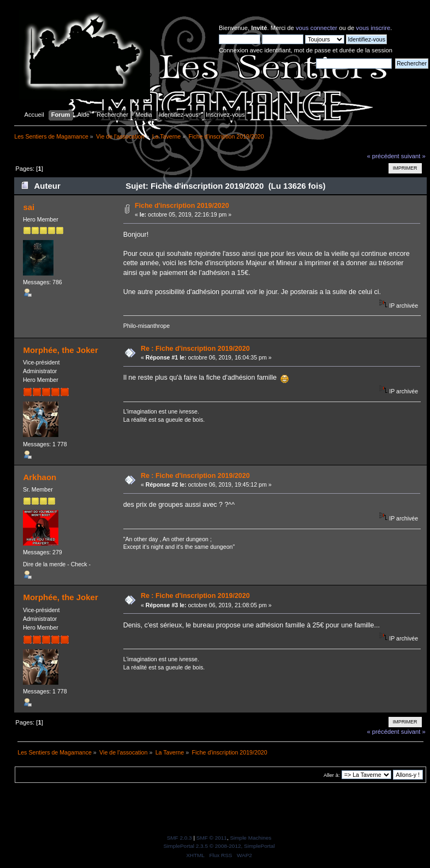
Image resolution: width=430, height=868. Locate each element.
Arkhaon (40, 477)
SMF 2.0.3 (180, 838)
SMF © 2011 (212, 838)
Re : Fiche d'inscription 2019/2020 (195, 349)
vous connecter (316, 28)
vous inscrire (373, 28)
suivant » (413, 156)
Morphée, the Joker (60, 350)
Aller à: (332, 775)
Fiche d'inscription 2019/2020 (182, 206)
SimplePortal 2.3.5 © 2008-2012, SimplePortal (219, 846)
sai (29, 207)
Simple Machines (250, 838)
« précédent (383, 156)
